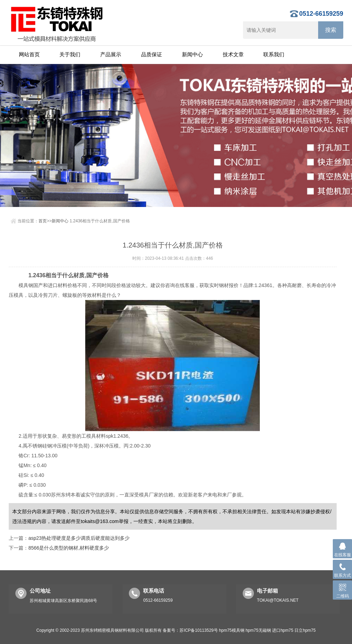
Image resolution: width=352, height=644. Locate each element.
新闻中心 (192, 54)
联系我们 (274, 54)
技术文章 (233, 54)
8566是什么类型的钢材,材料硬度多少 (69, 548)
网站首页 (29, 54)
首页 (43, 221)
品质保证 (152, 54)
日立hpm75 (305, 630)
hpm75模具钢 (232, 630)
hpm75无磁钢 (258, 630)
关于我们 (70, 54)
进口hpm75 (283, 630)
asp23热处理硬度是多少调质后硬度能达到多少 (79, 538)
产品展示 (111, 54)
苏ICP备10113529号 (199, 630)
